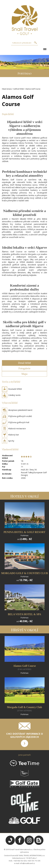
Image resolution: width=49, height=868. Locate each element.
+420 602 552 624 (20, 861)
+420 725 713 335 (34, 861)
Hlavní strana (7, 89)
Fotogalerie (24, 368)
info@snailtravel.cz (27, 863)
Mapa (24, 374)
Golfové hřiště (19, 89)
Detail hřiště (24, 363)
